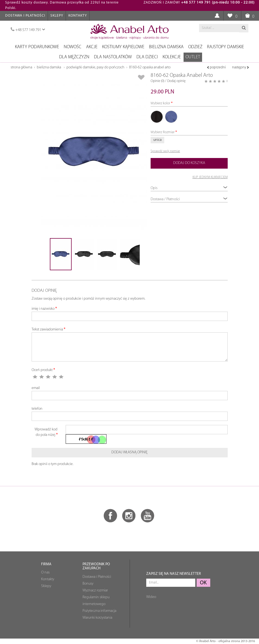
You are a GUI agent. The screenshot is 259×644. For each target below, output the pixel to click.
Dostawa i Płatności (25, 16)
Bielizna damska (166, 47)
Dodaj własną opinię (129, 452)
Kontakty (78, 16)
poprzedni (216, 67)
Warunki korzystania (97, 618)
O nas (45, 572)
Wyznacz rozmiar (95, 590)
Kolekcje (172, 57)
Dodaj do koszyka (189, 163)
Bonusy (88, 584)
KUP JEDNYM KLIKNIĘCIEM (210, 177)
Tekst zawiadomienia (47, 329)
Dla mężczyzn (74, 57)
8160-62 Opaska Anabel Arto (150, 67)
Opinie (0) (157, 81)
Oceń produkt (42, 370)
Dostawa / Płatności (189, 199)
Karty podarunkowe (37, 47)
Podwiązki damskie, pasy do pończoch (95, 67)
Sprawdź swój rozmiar (165, 151)
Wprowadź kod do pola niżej (46, 432)
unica (157, 140)
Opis (189, 188)
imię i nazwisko (43, 309)
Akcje (92, 47)
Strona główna (21, 67)
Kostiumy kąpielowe (123, 47)
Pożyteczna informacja (99, 611)
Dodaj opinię (176, 81)
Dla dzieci (147, 57)
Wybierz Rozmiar (163, 132)
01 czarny (157, 117)
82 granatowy (171, 117)
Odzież (195, 47)
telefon (37, 409)
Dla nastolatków (113, 57)
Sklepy (57, 16)
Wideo (151, 597)
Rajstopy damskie (226, 47)
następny (240, 67)
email (36, 388)
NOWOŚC (73, 47)
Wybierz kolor (160, 103)
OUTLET (193, 57)
